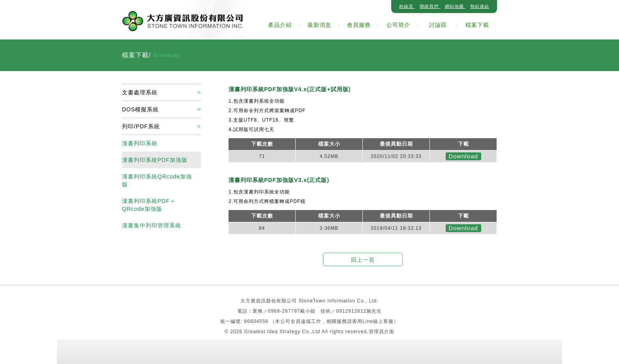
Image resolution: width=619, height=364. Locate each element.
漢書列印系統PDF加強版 (155, 160)
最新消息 (319, 25)
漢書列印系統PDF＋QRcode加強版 (149, 205)
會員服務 (359, 25)
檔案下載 (477, 25)
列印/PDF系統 (141, 126)
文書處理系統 (140, 92)
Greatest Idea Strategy (273, 332)
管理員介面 (382, 332)
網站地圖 (455, 6)
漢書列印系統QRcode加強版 (157, 180)
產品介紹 (280, 25)
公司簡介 (398, 25)
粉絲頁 (407, 6)
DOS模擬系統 (140, 109)
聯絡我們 (430, 6)
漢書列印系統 (140, 143)
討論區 (438, 25)
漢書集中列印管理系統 (152, 225)
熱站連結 (480, 6)
